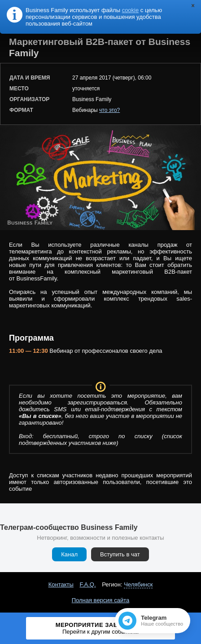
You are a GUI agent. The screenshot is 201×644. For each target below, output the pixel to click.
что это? (109, 110)
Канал (69, 554)
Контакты (61, 584)
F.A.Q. (87, 584)
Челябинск (138, 584)
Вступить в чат (120, 554)
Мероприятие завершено (100, 628)
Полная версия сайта (101, 600)
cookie (131, 10)
